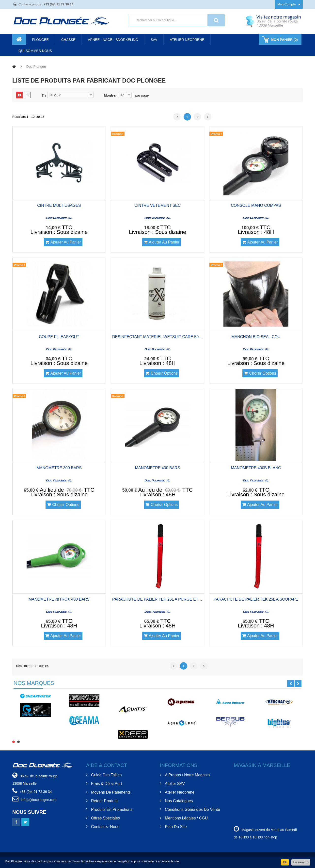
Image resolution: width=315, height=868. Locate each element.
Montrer (110, 95)
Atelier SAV (175, 784)
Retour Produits (105, 801)
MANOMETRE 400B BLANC (256, 468)
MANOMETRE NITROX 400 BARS (59, 599)
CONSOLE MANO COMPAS (256, 205)
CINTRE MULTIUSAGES (59, 205)
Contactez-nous (105, 827)
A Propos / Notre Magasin (187, 775)
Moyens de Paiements (111, 792)
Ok (285, 862)
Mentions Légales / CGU (186, 818)
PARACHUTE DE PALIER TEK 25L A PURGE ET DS (157, 599)
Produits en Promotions (112, 809)
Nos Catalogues (179, 801)
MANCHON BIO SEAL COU (256, 337)
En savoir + (301, 862)
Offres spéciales (105, 818)
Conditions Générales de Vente (192, 809)
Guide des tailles (106, 775)
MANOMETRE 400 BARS (157, 468)
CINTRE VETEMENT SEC (157, 205)
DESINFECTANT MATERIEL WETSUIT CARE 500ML (157, 337)
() (284, 40)
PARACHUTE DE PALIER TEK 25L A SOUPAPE (256, 599)
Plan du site (176, 827)
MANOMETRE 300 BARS (59, 468)
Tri (44, 95)
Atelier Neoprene (180, 792)
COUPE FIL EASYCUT (59, 337)
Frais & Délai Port (106, 784)
